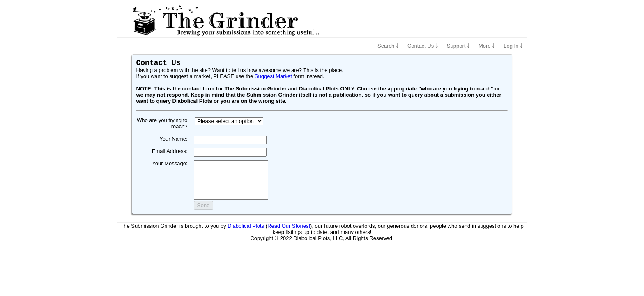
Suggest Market (273, 76)
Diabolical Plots (246, 233)
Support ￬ (458, 46)
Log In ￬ (513, 46)
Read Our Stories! (289, 233)
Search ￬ (388, 46)
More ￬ (487, 46)
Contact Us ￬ (423, 46)
